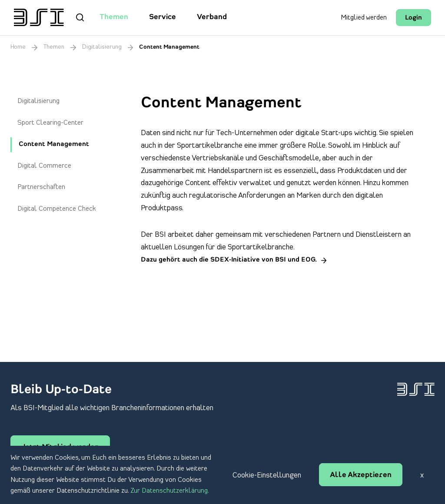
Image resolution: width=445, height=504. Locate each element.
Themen (114, 17)
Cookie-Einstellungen (267, 475)
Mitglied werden (364, 18)
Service (163, 17)
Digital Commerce (44, 166)
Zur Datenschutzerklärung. (170, 491)
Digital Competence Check (57, 209)
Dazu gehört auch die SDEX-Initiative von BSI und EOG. (229, 260)
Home (18, 47)
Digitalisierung (102, 47)
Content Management (54, 144)
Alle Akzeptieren (361, 475)
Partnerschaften (41, 187)
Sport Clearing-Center (50, 123)
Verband (212, 17)
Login (413, 18)
